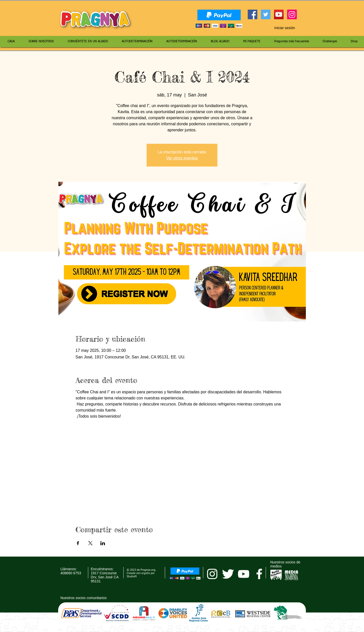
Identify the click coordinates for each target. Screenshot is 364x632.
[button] (300, 28)
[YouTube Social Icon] (279, 14)
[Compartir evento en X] (90, 543)
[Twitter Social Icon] (266, 14)
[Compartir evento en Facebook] (78, 543)
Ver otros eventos (182, 158)
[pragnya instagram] (212, 574)
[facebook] (259, 574)
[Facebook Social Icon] (253, 14)
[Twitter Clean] (228, 574)
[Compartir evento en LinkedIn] (103, 543)
